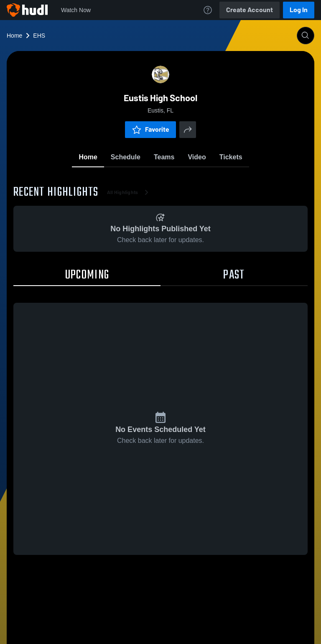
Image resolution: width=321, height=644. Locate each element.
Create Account (250, 10)
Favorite (150, 129)
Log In (299, 10)
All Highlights (129, 192)
